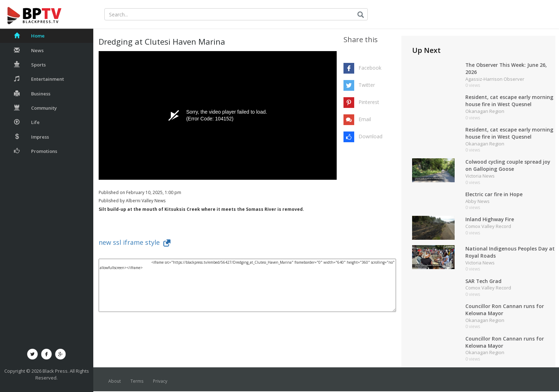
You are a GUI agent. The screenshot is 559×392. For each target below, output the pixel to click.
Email (365, 119)
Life (27, 122)
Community (35, 108)
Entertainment (39, 79)
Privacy (160, 382)
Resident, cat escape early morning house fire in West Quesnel (509, 101)
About (115, 382)
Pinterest (369, 102)
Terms (137, 382)
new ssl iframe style (135, 242)
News (29, 50)
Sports (30, 65)
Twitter (367, 85)
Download (370, 136)
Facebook (370, 68)
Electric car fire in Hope (494, 195)
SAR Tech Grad (484, 281)
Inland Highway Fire (490, 220)
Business (32, 94)
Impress (31, 137)
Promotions (36, 151)
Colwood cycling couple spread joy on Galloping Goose (508, 166)
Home (29, 36)
